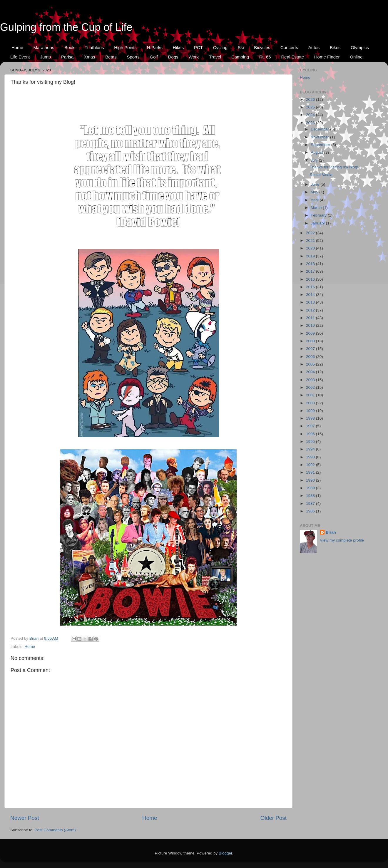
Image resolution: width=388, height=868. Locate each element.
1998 (311, 418)
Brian (331, 532)
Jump (45, 57)
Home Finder (327, 57)
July (315, 160)
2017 (311, 271)
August (317, 152)
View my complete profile (342, 540)
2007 (311, 349)
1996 (311, 434)
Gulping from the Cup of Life (66, 27)
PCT (198, 47)
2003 (311, 380)
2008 (311, 341)
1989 (311, 488)
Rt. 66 (265, 57)
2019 (311, 256)
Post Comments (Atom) (55, 830)
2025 (311, 107)
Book (69, 47)
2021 (311, 241)
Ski (241, 47)
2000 (311, 403)
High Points (125, 47)
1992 (311, 465)
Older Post (274, 818)
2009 (311, 333)
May (315, 192)
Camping (240, 57)
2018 (311, 264)
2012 (311, 310)
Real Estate (292, 57)
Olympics (360, 47)
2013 (311, 302)
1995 (311, 441)
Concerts (289, 47)
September (321, 145)
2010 (311, 325)
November (320, 137)
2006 (311, 357)
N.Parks (155, 47)
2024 (311, 115)
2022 (311, 233)
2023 (311, 123)
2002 (311, 387)
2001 (311, 395)
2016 (311, 279)
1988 (311, 496)
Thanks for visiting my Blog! (334, 167)
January (318, 223)
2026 (311, 99)
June (316, 184)
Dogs (173, 57)
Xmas (89, 57)
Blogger (225, 853)
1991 (311, 472)
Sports (133, 57)
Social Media (321, 175)
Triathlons (94, 47)
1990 (311, 480)
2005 (311, 364)
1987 (311, 503)
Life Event (20, 57)
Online (356, 57)
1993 (311, 457)
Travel (215, 57)
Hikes (178, 47)
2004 (311, 372)
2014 (311, 295)
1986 (311, 511)
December (320, 129)
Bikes (335, 47)
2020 (311, 248)
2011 (311, 318)
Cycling (220, 47)
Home (17, 47)
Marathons (44, 47)
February (319, 215)
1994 (311, 449)
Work (194, 57)
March (317, 208)
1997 (311, 426)
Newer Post (25, 818)
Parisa (67, 57)
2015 (311, 287)
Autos (314, 47)
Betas (111, 57)
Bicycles (262, 47)
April (315, 200)
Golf (154, 57)
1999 (311, 411)
